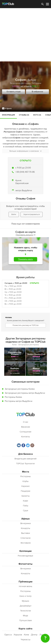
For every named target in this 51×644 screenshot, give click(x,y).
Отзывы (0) (24, 115)
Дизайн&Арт (26, 606)
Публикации (26, 582)
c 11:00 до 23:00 (23, 168)
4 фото (8, 109)
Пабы (26, 506)
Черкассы (26, 640)
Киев (27, 635)
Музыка (26, 601)
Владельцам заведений (26, 459)
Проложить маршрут (26, 235)
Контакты (26, 437)
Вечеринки (26, 523)
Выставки (26, 533)
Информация (8, 115)
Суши (26, 511)
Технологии (26, 611)
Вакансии (26, 427)
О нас (26, 422)
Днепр (34, 635)
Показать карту (26, 259)
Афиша (26, 519)
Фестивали (26, 543)
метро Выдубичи (24, 190)
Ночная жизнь (26, 586)
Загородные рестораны (20, 83)
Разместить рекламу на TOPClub (26, 325)
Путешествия (26, 620)
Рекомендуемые (26, 556)
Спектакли (26, 538)
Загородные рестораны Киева (20, 389)
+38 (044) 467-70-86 (25, 172)
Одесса (8, 635)
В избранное (37, 92)
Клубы (26, 481)
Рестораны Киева (13, 397)
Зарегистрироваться (32, 214)
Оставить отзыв (14, 92)
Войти (14, 214)
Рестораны (36, 83)
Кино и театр (26, 596)
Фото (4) (37, 115)
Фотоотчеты (26, 564)
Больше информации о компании (26, 151)
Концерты (26, 528)
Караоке (26, 486)
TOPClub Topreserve (26, 464)
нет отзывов (26, 86)
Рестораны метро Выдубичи (19, 401)
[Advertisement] (26, 35)
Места (26, 472)
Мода (26, 616)
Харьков (18, 635)
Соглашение (26, 432)
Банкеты (26, 496)
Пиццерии (26, 491)
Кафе (26, 501)
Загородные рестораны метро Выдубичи (25, 393)
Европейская (22, 183)
